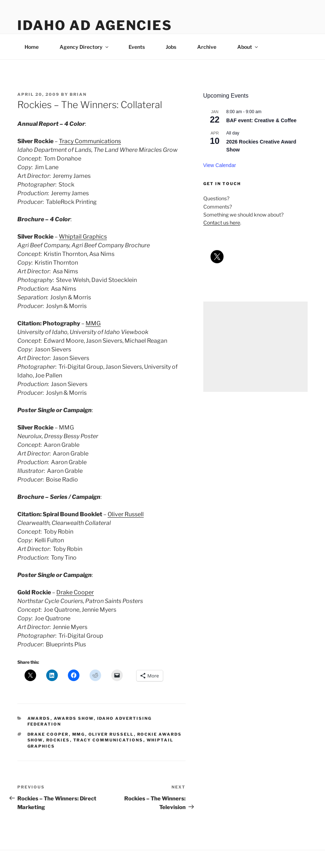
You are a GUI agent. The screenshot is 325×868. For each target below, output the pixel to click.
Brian (78, 94)
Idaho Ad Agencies (95, 25)
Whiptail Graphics (83, 237)
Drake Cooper (75, 592)
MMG (93, 323)
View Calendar (220, 165)
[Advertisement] (255, 347)
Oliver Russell (126, 514)
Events (137, 47)
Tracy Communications (90, 141)
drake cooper (48, 734)
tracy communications (108, 740)
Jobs (171, 47)
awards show (74, 718)
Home (32, 47)
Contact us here (222, 223)
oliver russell (111, 734)
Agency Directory (84, 47)
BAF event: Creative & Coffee (262, 120)
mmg (79, 734)
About (248, 47)
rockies (58, 740)
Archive (207, 47)
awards (39, 718)
